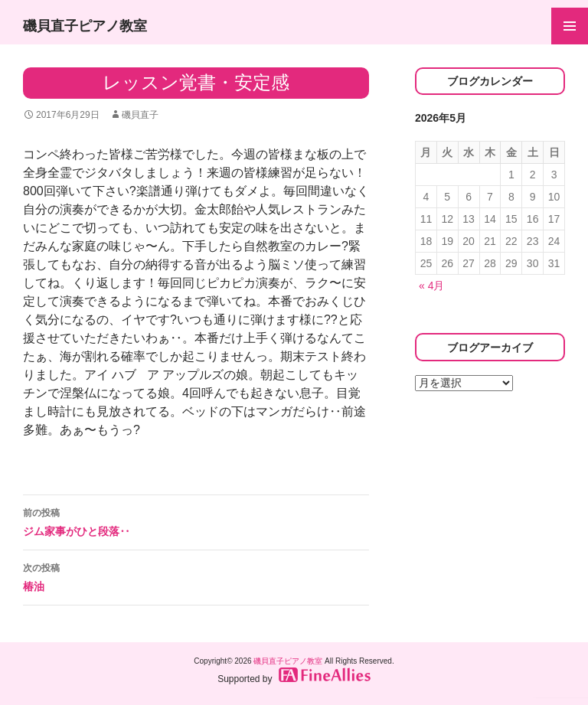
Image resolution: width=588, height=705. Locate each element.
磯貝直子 (140, 115)
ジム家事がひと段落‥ (196, 521)
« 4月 (431, 286)
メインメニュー (570, 26)
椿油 (196, 576)
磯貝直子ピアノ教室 (85, 26)
